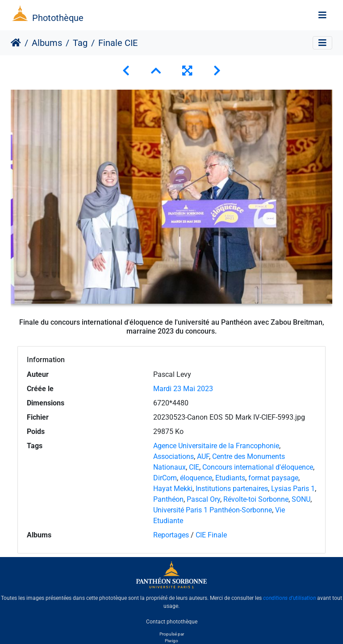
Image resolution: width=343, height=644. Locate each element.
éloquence (196, 478)
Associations (174, 456)
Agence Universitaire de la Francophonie (216, 446)
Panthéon (168, 499)
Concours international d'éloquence (258, 467)
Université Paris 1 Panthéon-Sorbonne (213, 510)
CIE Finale (211, 535)
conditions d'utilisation (289, 598)
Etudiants (230, 478)
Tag (80, 43)
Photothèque (58, 18)
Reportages (171, 535)
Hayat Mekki (173, 489)
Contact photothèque (172, 621)
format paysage (273, 478)
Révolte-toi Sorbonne (256, 499)
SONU (301, 499)
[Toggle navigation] (322, 15)
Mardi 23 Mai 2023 (183, 389)
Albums (47, 43)
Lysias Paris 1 (293, 489)
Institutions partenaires (232, 489)
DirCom (165, 478)
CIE (194, 467)
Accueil (16, 43)
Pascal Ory (203, 499)
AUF (203, 456)
